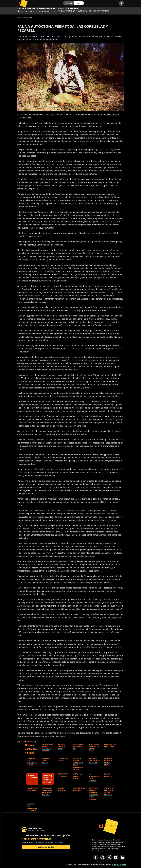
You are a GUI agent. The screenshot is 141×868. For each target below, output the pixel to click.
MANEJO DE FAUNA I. (32, 777)
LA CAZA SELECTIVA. (62, 789)
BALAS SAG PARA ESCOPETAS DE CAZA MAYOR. (32, 807)
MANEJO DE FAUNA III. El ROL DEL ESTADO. (95, 761)
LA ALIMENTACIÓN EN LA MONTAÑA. (94, 777)
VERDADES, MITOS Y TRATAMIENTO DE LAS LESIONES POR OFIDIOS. (78, 764)
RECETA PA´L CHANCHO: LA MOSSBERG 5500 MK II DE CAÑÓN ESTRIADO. (94, 794)
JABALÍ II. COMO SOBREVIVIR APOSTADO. (48, 779)
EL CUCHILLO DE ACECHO (63, 759)
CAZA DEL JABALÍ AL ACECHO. (46, 761)
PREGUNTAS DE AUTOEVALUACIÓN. (79, 746)
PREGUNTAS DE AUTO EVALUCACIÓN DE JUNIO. (32, 762)
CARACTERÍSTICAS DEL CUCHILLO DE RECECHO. (48, 748)
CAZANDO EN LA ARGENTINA (79, 789)
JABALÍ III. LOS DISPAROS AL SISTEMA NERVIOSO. (109, 791)
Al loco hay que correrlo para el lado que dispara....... (94, 748)
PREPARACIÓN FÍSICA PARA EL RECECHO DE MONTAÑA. (48, 791)
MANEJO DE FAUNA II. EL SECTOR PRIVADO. (109, 762)
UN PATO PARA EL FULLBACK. (63, 775)
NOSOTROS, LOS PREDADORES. (110, 745)
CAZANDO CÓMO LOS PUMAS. (61, 746)
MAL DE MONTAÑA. (108, 775)
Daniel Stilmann (28, 741)
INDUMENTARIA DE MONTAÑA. (32, 789)
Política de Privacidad (119, 865)
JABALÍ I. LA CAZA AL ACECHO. (77, 776)
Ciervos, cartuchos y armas (31, 749)
